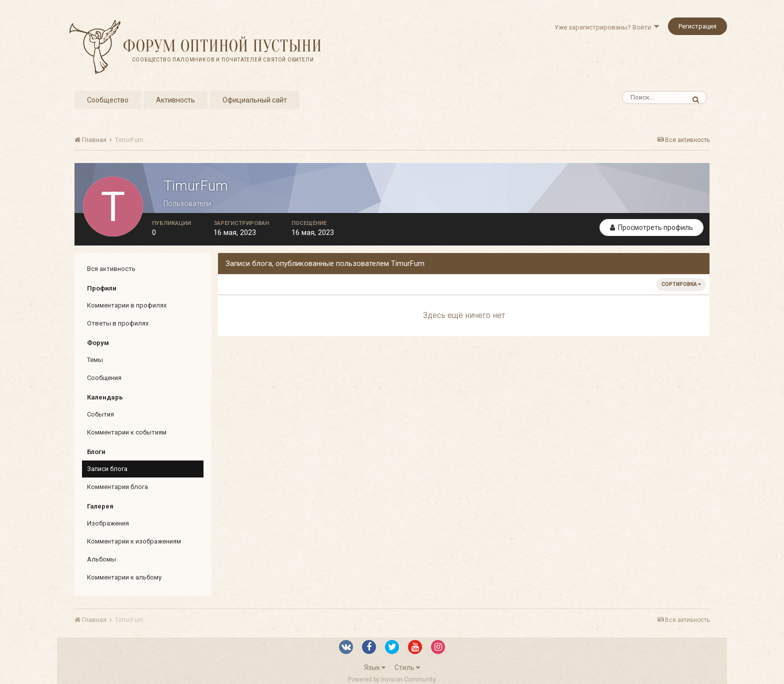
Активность (175, 100)
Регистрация (697, 26)
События (100, 414)
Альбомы (101, 559)
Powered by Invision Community (392, 679)
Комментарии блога (117, 487)
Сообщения (104, 378)
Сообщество (108, 100)
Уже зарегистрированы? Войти (607, 27)
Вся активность (111, 269)
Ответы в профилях (118, 323)
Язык (375, 667)
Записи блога (107, 469)
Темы (95, 360)
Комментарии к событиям (127, 432)
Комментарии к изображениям (134, 541)
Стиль (407, 667)
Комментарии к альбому (124, 577)
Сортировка (681, 284)
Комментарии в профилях (127, 305)
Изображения (108, 523)
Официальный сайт (255, 100)
